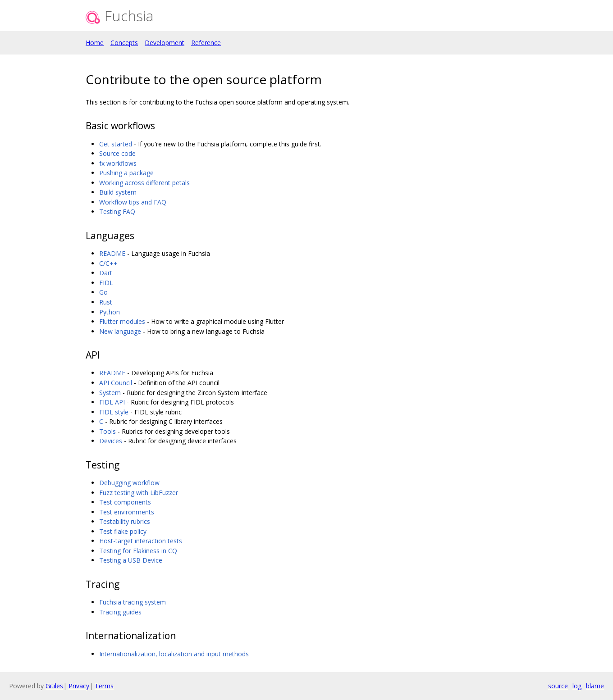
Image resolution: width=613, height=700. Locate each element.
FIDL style (114, 412)
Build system (118, 192)
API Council (116, 383)
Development (165, 43)
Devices (111, 441)
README (112, 253)
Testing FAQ (117, 211)
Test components (125, 502)
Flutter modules (122, 321)
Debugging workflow (129, 483)
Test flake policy (123, 531)
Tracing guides (120, 612)
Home (95, 43)
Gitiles (54, 686)
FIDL (106, 283)
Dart (106, 273)
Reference (206, 43)
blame (595, 686)
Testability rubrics (125, 521)
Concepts (124, 43)
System (110, 393)
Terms (104, 686)
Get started (116, 144)
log (577, 686)
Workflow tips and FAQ (133, 202)
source (558, 686)
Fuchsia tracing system (133, 602)
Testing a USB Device (131, 560)
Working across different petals (144, 183)
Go (103, 292)
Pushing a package (126, 173)
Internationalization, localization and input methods (174, 654)
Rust (106, 302)
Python (110, 312)
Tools (108, 431)
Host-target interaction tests (141, 541)
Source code (117, 153)
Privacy (79, 686)
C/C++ (108, 263)
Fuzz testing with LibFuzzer (139, 493)
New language (120, 331)
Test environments (127, 512)
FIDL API (112, 402)
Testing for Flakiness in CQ (138, 551)
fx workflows (118, 163)
